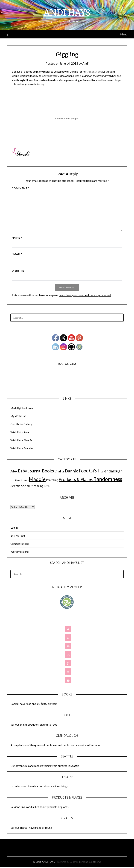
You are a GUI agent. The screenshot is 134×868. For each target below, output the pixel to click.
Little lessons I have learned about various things (39, 786)
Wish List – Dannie (21, 440)
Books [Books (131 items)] (48, 471)
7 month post (95, 71)
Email (17, 254)
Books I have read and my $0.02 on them (34, 704)
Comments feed (20, 544)
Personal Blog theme (90, 862)
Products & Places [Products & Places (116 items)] (76, 479)
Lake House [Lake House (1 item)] (16, 480)
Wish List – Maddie (22, 448)
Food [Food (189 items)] (84, 471)
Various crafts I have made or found (31, 828)
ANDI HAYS (67, 13)
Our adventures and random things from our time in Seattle (45, 766)
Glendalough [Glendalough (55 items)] (111, 471)
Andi (85, 64)
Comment (20, 188)
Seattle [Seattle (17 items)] (15, 486)
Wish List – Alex (20, 432)
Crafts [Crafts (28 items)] (59, 471)
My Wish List (18, 416)
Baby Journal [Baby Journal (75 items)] (30, 471)
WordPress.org (20, 552)
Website (18, 270)
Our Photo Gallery (21, 424)
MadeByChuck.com (22, 408)
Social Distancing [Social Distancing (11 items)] (32, 486)
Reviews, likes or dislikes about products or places (40, 807)
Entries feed (18, 536)
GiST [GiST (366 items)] (94, 470)
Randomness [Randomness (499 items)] (108, 479)
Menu (124, 34)
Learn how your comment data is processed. (85, 295)
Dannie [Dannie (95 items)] (72, 471)
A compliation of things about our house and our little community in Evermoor (56, 745)
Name (17, 237)
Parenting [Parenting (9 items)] (52, 480)
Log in (14, 528)
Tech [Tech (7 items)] (47, 486)
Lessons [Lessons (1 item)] (25, 480)
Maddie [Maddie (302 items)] (37, 479)
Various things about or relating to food (34, 725)
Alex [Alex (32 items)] (14, 471)
